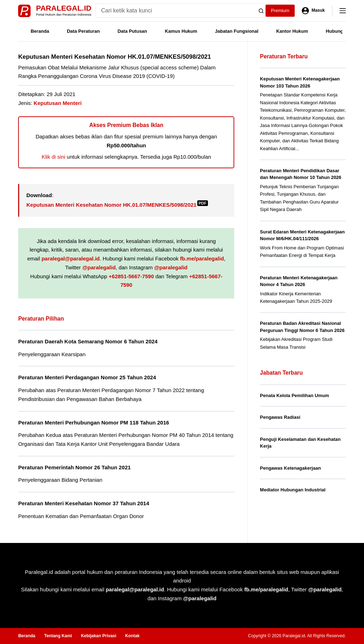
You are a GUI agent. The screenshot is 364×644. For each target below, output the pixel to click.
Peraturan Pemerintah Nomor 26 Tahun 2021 (74, 467)
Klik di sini (53, 157)
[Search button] (261, 11)
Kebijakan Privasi (99, 636)
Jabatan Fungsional (237, 31)
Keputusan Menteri (58, 103)
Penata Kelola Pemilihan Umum (294, 395)
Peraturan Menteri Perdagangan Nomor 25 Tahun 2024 (87, 377)
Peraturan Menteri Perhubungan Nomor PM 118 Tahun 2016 (94, 423)
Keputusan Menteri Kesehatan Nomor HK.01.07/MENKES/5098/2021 (117, 205)
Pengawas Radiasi (280, 417)
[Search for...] (175, 11)
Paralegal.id (64, 8)
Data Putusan (132, 31)
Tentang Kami (58, 636)
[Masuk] (313, 11)
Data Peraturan (83, 31)
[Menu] (343, 11)
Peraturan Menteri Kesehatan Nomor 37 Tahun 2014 (84, 503)
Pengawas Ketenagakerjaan (290, 468)
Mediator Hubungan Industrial (293, 490)
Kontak (132, 636)
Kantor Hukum (292, 31)
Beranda (40, 31)
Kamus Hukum (181, 31)
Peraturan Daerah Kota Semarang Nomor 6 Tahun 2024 (88, 341)
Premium (280, 10)
